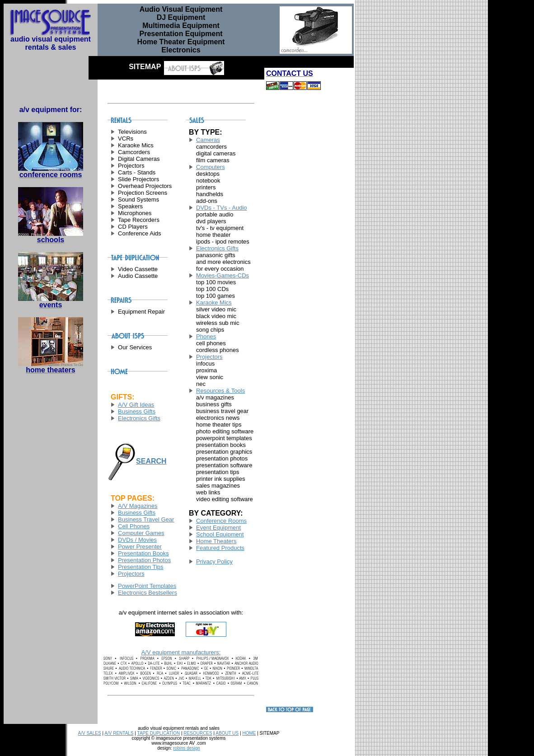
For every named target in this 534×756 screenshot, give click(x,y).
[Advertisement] (293, 242)
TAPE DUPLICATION (159, 733)
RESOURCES (198, 733)
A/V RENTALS (119, 733)
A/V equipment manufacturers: (181, 652)
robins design (186, 748)
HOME (249, 733)
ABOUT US (227, 733)
